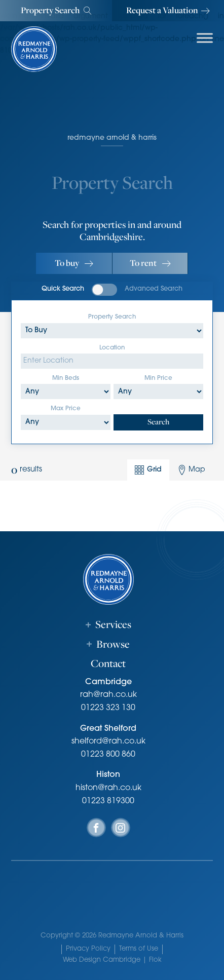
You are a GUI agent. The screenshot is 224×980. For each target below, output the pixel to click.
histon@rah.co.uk (108, 788)
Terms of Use (139, 949)
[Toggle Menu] (205, 38)
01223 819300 (108, 801)
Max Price (66, 409)
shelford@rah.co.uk (108, 741)
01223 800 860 (108, 755)
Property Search (112, 317)
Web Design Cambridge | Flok (112, 960)
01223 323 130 (108, 708)
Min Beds (66, 378)
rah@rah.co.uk (108, 695)
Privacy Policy (88, 949)
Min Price (158, 378)
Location (112, 348)
